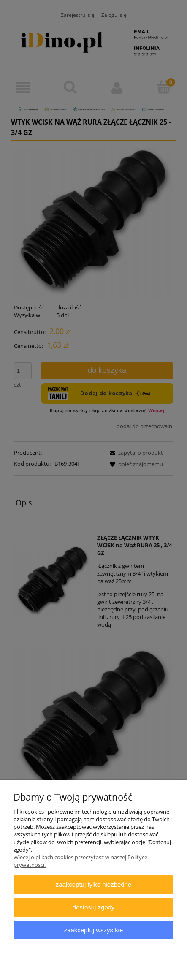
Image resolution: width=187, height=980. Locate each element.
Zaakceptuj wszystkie (93, 930)
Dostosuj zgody (94, 907)
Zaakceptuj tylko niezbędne (93, 884)
